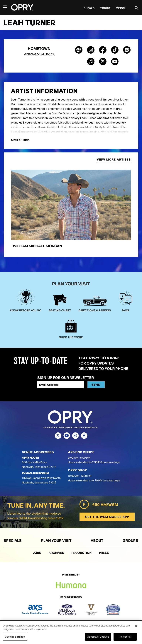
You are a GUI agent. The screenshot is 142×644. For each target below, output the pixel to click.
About (97, 540)
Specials (13, 540)
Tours (105, 8)
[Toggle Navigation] (7, 7)
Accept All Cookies (98, 637)
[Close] (136, 626)
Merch (121, 8)
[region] (71, 632)
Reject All (125, 637)
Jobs (37, 553)
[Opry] (22, 7)
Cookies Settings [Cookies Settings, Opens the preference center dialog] (15, 637)
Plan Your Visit (56, 540)
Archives (56, 553)
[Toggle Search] (136, 8)
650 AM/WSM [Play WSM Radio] (98, 504)
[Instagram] (75, 436)
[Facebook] (84, 436)
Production (82, 553)
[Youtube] (67, 436)
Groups (131, 540)
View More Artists (114, 160)
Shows (89, 8)
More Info (20, 141)
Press (104, 553)
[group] (71, 211)
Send (96, 385)
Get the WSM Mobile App (107, 517)
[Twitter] (58, 436)
